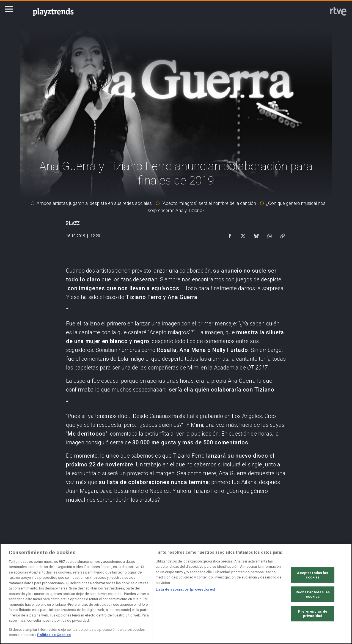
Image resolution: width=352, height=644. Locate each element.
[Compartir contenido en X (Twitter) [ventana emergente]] (243, 235)
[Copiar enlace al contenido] (283, 235)
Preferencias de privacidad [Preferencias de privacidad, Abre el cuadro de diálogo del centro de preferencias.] (313, 614)
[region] (176, 594)
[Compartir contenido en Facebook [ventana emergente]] (230, 235)
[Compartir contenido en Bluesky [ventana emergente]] (256, 235)
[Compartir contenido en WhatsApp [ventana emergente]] (269, 235)
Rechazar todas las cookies (313, 594)
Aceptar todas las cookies (313, 575)
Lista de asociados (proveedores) (185, 589)
